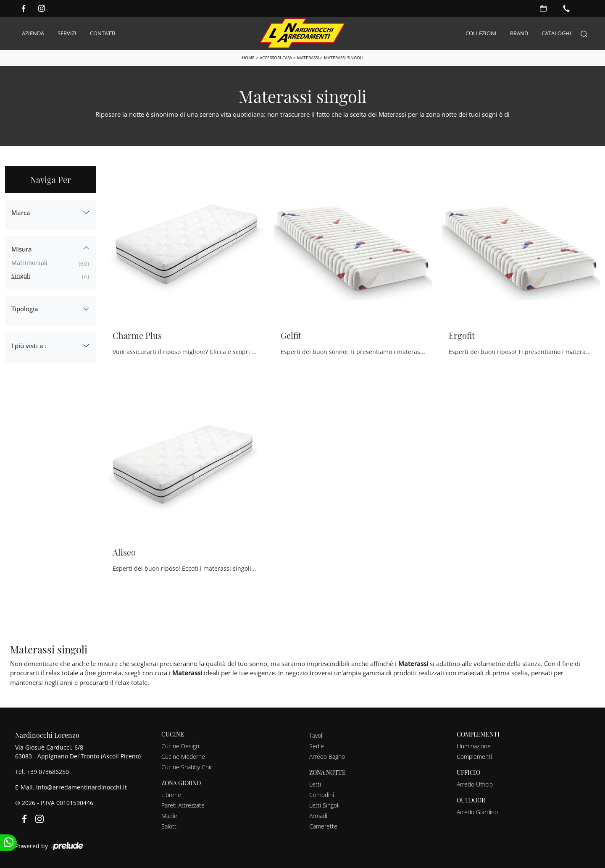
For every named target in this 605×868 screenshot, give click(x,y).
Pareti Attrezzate (183, 805)
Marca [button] (21, 212)
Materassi (308, 58)
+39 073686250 (48, 772)
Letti (315, 784)
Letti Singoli (324, 805)
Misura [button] (22, 249)
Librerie (171, 795)
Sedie (317, 746)
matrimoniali (29, 263)
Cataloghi (556, 33)
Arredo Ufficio (475, 784)
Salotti (170, 826)
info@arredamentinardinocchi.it (82, 787)
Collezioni (481, 33)
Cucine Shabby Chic (187, 767)
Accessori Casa (276, 58)
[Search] (584, 33)
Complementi (474, 757)
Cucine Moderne (183, 757)
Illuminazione (474, 746)
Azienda (33, 33)
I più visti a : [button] (29, 346)
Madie (169, 816)
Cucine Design (180, 746)
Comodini (322, 795)
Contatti (103, 33)
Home (248, 58)
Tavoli (316, 736)
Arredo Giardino (477, 812)
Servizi (67, 33)
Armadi (318, 816)
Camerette (323, 826)
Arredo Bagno (327, 757)
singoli (21, 276)
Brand (519, 33)
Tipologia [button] (25, 309)
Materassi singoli (344, 58)
